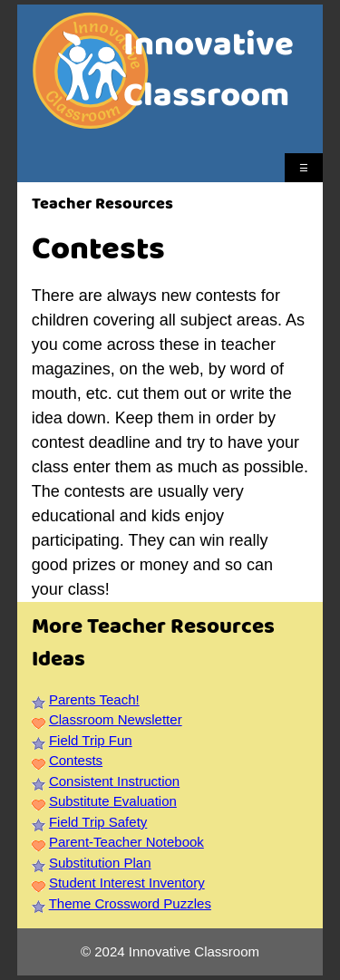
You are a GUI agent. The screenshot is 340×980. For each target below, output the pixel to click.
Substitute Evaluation (113, 801)
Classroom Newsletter (116, 719)
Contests (76, 760)
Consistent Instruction (114, 781)
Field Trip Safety (98, 822)
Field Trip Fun (91, 740)
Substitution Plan (100, 863)
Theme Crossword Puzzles (130, 903)
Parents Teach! (94, 699)
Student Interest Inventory (127, 883)
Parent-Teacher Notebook (126, 842)
